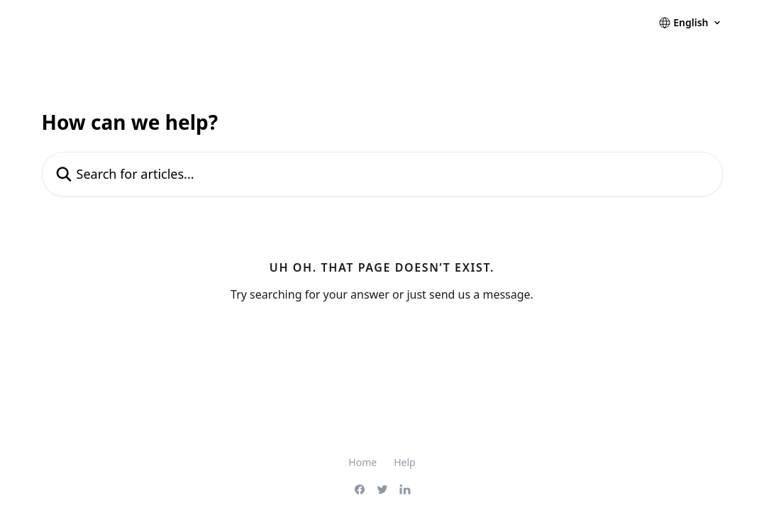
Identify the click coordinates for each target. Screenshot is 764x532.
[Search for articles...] (382, 174)
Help (405, 462)
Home (362, 462)
